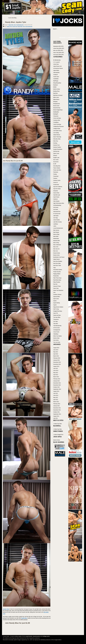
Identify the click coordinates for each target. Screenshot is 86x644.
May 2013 (56, 373)
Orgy (54, 268)
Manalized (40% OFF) (58, 46)
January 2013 (57, 381)
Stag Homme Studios (58, 307)
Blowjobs (55, 102)
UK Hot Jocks (57, 328)
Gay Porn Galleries (58, 187)
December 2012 (57, 383)
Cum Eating (56, 133)
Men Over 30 (56, 249)
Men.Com (56, 251)
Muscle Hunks (57, 253)
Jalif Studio (56, 216)
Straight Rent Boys (58, 311)
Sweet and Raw (57, 315)
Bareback (56, 85)
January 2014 (57, 360)
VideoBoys (56, 334)
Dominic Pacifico (57, 147)
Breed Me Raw (57, 108)
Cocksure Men (57, 120)
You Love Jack (57, 342)
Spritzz (55, 301)
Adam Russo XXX (58, 66)
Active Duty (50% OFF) (59, 48)
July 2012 (56, 393)
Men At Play (56, 243)
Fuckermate (56, 185)
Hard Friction (56, 197)
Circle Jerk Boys (57, 118)
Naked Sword (56, 259)
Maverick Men (57, 241)
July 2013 (56, 368)
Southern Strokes (57, 295)
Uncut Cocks (56, 332)
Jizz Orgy (56, 218)
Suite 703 (56, 313)
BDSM (55, 87)
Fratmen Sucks (57, 180)
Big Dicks (56, 93)
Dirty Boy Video (57, 139)
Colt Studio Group (57, 131)
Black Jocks (56, 97)
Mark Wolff (56, 236)
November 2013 (57, 364)
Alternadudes (56, 73)
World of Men (56, 338)
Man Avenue (56, 230)
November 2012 (57, 385)
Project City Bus (57, 272)
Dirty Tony (56, 141)
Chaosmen (56, 116)
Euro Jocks (56, 160)
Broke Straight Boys (58, 110)
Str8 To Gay (56, 309)
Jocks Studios (57, 220)
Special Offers (57, 297)
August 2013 (56, 366)
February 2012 (57, 404)
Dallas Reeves (57, 135)
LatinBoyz (56, 224)
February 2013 (57, 379)
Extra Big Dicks (57, 166)
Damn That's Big (57, 137)
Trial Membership (20, 25)
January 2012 (57, 406)
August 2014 (56, 348)
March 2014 (56, 356)
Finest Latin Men (57, 170)
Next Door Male (57, 263)
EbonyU (55, 156)
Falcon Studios (57, 168)
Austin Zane (56, 77)
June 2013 (56, 371)
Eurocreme (56, 162)
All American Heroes (58, 68)
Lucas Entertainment (58, 228)
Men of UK (56, 247)
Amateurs (56, 75)
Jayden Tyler (9, 26)
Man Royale (56, 232)
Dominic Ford (56, 145)
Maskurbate (56, 239)
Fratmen (55, 178)
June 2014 (56, 350)
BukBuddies (56, 112)
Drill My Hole (56, 151)
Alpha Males (56, 70)
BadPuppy (56, 81)
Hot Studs (56, 209)
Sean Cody (56, 288)
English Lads (56, 158)
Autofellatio (56, 79)
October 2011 (57, 412)
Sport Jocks (56, 299)
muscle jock (15, 26)
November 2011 (57, 410)
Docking (55, 143)
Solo (15, 25)
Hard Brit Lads (57, 195)
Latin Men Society (57, 222)
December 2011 (57, 408)
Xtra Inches (56, 340)
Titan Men (56, 324)
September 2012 (57, 389)
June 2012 (56, 395)
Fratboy (55, 174)
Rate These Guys (57, 278)
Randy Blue (11, 25)
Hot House (56, 207)
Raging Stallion (57, 274)
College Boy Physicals (58, 126)
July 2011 (56, 418)
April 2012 (56, 400)
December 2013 (57, 362)
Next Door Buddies (58, 261)
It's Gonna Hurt (57, 214)
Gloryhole (56, 191)
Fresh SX (56, 183)
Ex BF (55, 164)
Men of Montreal (57, 245)
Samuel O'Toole (57, 286)
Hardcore (55, 199)
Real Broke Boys (57, 280)
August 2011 (56, 416)
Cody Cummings (57, 124)
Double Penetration (58, 149)
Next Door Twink (57, 266)
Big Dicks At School (58, 95)
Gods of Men (56, 193)
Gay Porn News (57, 189)
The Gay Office (57, 317)
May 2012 (56, 398)
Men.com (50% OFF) (58, 50)
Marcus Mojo (56, 234)
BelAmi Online (57, 89)
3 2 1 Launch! (57, 62)
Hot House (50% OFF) (58, 55)
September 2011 (57, 414)
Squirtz (55, 305)
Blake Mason (56, 100)
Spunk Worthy (57, 303)
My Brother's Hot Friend (59, 257)
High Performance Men (59, 203)
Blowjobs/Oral (57, 104)
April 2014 (56, 354)
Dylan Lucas (56, 153)
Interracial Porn (57, 212)
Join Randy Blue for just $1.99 (13, 161)
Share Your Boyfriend (58, 290)
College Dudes (57, 129)
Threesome (56, 319)
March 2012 (56, 402)
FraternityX (56, 176)
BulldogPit (56, 114)
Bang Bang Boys (57, 83)
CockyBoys (56, 122)
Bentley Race (56, 91)
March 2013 (56, 377)
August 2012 (56, 391)
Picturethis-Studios (58, 270)
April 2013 (56, 375)
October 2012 (57, 387)
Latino (55, 226)
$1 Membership (57, 60)
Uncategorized (57, 330)
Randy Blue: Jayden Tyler (16, 22)
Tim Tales (56, 322)
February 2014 (57, 358)
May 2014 (56, 352)
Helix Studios (56, 201)
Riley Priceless (57, 282)
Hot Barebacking (57, 205)
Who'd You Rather (58, 336)
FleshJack (56, 172)
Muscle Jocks (56, 255)
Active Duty (56, 64)
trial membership (29, 26)
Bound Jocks (56, 106)
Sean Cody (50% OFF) (59, 53)
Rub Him (55, 284)
